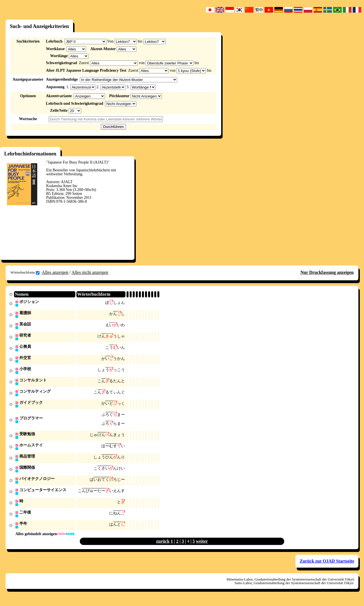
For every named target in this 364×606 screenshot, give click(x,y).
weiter (202, 547)
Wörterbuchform (25, 272)
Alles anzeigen (55, 272)
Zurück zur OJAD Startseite (327, 567)
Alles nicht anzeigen (90, 272)
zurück (163, 547)
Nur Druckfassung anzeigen (327, 272)
